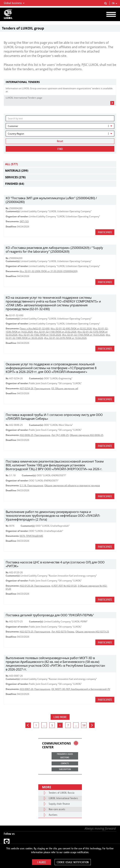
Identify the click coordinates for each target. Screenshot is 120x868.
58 (84, 725)
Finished (15, 184)
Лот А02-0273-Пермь (63, 632)
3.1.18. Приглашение (31, 485)
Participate (105, 232)
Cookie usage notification (73, 862)
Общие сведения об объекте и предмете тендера (72, 485)
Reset (60, 141)
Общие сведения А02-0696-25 (87, 435)
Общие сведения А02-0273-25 (92, 632)
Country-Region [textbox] (16, 134)
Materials (17, 170)
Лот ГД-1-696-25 (60, 435)
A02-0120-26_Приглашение (35, 586)
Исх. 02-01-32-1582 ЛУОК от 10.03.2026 (40, 335)
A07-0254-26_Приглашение (35, 388)
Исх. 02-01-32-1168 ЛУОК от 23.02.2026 (55, 332)
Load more (60, 717)
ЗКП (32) (24, 221)
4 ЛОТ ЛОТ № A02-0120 (64, 586)
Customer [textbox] (13, 126)
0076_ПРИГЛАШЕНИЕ (31, 536)
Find (60, 149)
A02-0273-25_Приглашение (35, 632)
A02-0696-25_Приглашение (35, 435)
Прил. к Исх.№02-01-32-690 (35, 328)
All (11, 164)
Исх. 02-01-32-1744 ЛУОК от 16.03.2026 (83, 335)
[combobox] (60, 126)
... (44, 725)
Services (15, 177)
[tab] (60, 82)
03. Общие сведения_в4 (65, 388)
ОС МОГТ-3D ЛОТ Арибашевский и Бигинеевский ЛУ (81, 689)
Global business (14, 3)
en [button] (115, 3)
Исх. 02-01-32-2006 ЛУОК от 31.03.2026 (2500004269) (49, 271)
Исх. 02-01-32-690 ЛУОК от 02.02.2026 (71, 328)
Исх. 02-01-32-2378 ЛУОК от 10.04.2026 (65, 338)
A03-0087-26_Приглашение (35, 689)
